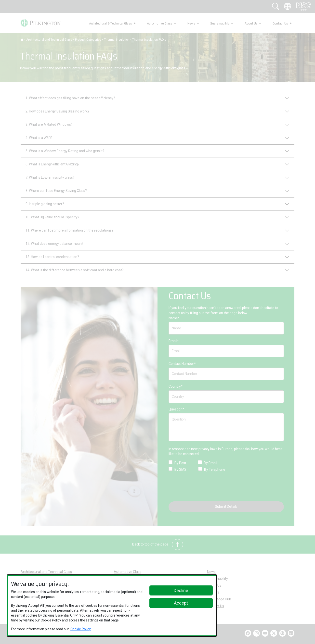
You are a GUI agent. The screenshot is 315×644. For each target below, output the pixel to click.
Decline (181, 590)
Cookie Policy (81, 629)
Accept (181, 603)
